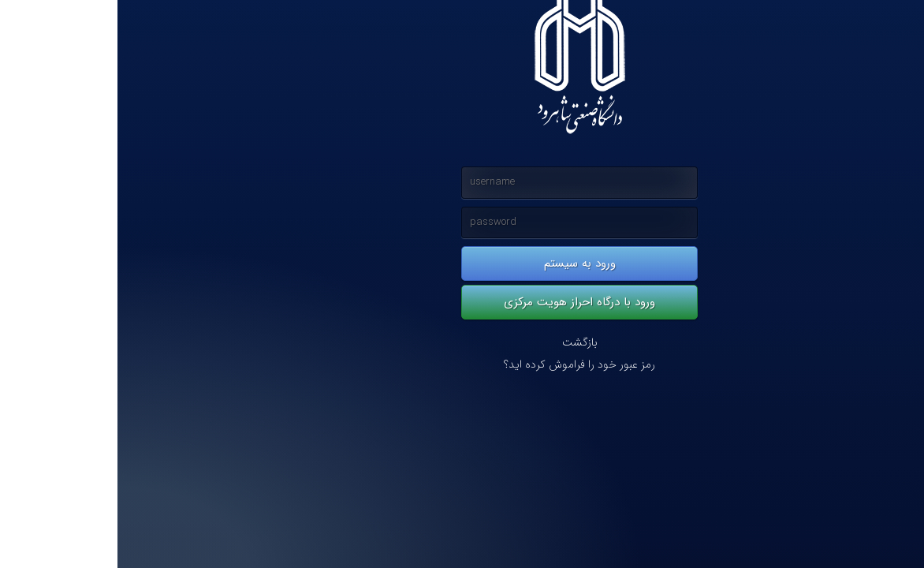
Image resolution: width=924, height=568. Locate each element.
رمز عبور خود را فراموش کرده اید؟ (462, 365)
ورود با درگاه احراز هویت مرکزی (462, 302)
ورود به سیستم (462, 263)
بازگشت (462, 343)
